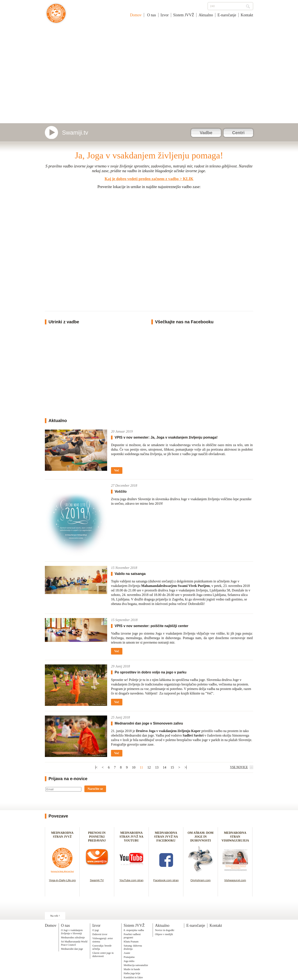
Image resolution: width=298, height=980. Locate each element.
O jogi (96, 930)
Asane (127, 953)
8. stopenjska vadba (134, 930)
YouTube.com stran (131, 880)
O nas (151, 15)
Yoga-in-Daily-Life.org (62, 880)
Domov (136, 15)
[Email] (63, 789)
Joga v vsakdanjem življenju (56, 15)
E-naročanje (227, 15)
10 (134, 767)
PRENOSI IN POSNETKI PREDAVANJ (97, 837)
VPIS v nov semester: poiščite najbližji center (151, 626)
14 (164, 767)
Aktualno (206, 15)
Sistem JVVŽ (184, 15)
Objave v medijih (164, 934)
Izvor (165, 15)
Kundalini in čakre (133, 977)
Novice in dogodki (165, 930)
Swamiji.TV (97, 880)
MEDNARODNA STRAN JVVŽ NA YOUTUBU (131, 837)
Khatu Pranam (131, 942)
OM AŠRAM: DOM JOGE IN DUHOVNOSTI (201, 837)
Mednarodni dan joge (72, 949)
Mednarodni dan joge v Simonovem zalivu (149, 723)
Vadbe (206, 133)
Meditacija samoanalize (136, 965)
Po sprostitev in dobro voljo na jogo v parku (151, 672)
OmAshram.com (201, 880)
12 (149, 767)
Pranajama (129, 957)
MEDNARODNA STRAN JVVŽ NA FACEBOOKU (166, 837)
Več (117, 470)
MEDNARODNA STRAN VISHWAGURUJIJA (235, 837)
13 (157, 767)
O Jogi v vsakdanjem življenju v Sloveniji (72, 932)
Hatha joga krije (132, 973)
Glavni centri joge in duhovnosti (103, 955)
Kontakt (247, 15)
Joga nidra (129, 961)
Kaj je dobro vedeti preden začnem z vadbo (142, 179)
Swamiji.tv (75, 133)
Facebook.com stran (166, 880)
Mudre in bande (132, 969)
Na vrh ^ (55, 916)
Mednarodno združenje (73, 937)
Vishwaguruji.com (235, 880)
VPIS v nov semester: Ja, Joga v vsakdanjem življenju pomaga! (166, 437)
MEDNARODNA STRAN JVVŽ (62, 837)
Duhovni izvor (100, 934)
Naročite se (95, 789)
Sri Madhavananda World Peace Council (74, 943)
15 (172, 767)
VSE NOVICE (239, 767)
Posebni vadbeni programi (132, 936)
